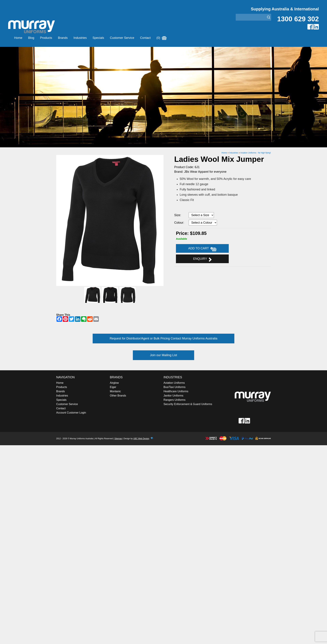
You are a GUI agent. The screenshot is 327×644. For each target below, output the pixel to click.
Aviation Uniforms (174, 383)
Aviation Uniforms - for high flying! (256, 153)
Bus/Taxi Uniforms (174, 387)
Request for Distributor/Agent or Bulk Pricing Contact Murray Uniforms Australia (163, 338)
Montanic (115, 391)
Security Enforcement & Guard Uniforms (188, 404)
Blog (31, 38)
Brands (63, 38)
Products (46, 38)
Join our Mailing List (163, 355)
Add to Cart (202, 249)
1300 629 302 (298, 19)
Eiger (113, 387)
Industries (80, 38)
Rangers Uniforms (174, 400)
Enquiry (202, 259)
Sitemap (118, 439)
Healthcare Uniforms (176, 391)
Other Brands (118, 396)
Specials (98, 38)
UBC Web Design (141, 439)
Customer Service (122, 38)
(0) (161, 38)
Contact (145, 38)
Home (18, 38)
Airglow (114, 383)
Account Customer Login (71, 413)
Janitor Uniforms (173, 396)
